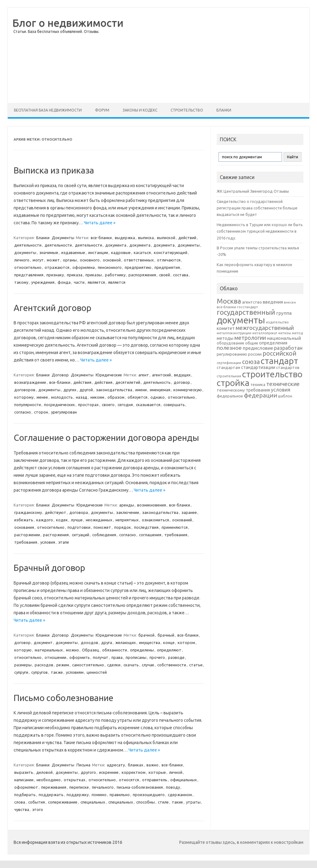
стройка (233, 383)
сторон (41, 412)
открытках (75, 780)
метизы (285, 333)
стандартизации (258, 367)
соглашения (150, 535)
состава (181, 275)
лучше (77, 520)
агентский (161, 375)
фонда (64, 282)
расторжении (27, 535)
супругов (39, 672)
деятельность (157, 382)
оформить (80, 657)
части (79, 282)
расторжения (56, 535)
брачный (166, 635)
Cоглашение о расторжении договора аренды (106, 438)
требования (176, 535)
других (70, 390)
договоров (25, 390)
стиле (163, 802)
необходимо (49, 780)
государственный (246, 312)
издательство (277, 322)
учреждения (43, 282)
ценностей (97, 672)
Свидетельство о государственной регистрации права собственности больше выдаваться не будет (257, 208)
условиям (75, 672)
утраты (193, 802)
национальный (284, 338)
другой (86, 390)
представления (29, 275)
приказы (94, 275)
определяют (169, 650)
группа (284, 313)
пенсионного (110, 267)
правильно (120, 795)
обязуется (137, 397)
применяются (175, 527)
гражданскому (28, 512)
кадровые (121, 252)
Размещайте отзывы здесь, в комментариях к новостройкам (241, 842)
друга (107, 642)
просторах (88, 405)
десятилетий (128, 382)
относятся (129, 780)
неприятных (127, 520)
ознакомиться (155, 520)
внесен (290, 302)
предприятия (167, 267)
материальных (49, 650)
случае (148, 665)
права (117, 657)
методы (225, 338)
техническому (231, 390)
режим (63, 665)
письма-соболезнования (140, 787)
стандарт (279, 361)
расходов (44, 665)
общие (252, 343)
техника (258, 384)
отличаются (169, 260)
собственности (172, 665)
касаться (142, 252)
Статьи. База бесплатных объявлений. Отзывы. (56, 31)
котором (186, 642)
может (53, 260)
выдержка (125, 238)
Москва (229, 301)
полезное (229, 348)
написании (24, 780)
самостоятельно (88, 665)
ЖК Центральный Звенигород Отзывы (253, 191)
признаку (55, 275)
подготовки (79, 527)
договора (79, 512)
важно (152, 765)
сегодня (125, 405)
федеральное (230, 396)
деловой (44, 772)
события (37, 802)
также (57, 672)
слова (20, 802)
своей (165, 275)
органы (70, 260)
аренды (127, 505)
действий (187, 238)
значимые (49, 252)
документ (43, 642)
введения (273, 302)
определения (273, 343)
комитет (226, 328)
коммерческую (188, 390)
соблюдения (104, 535)
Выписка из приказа (54, 170)
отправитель (155, 780)
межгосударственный (265, 328)
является (96, 282)
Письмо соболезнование (63, 698)
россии (255, 354)
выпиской (166, 238)
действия (82, 382)
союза (251, 362)
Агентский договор (52, 308)
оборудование (230, 343)
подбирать (25, 795)
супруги (21, 672)
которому (24, 397)
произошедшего (149, 795)
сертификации (229, 363)
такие (177, 802)
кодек (62, 520)
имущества (150, 642)
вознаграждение (30, 382)
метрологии (250, 338)
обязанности (115, 650)
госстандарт (248, 307)
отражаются (57, 267)
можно (72, 650)
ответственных (139, 260)
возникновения (152, 505)
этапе (64, 542)
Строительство (187, 110)
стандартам (228, 367)
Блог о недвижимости (68, 23)
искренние (109, 772)
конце (169, 642)
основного (90, 260)
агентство (252, 302)
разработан (288, 348)
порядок (123, 527)
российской (279, 353)
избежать (24, 520)
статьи (196, 665)
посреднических (59, 405)
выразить (24, 772)
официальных (184, 780)
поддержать (51, 795)
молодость (62, 397)
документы (189, 245)
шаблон (285, 396)
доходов (89, 642)
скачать (131, 665)
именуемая (160, 390)
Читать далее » (100, 223)
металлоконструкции (234, 333)
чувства (22, 809)
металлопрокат (265, 333)
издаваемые (73, 252)
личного (22, 260)
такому (21, 282)
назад (82, 397)
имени (141, 390)
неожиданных (99, 520)
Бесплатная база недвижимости (48, 110)
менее (42, 397)
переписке (79, 787)
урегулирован (64, 412)
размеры (23, 665)
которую (23, 650)
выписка (146, 238)
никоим (97, 397)
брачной (146, 635)
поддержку (78, 795)
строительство (272, 374)
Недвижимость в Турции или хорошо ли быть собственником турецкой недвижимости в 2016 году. (260, 231)
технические (283, 384)
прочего (157, 657)
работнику (115, 275)
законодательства (114, 390)
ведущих (182, 375)
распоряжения (142, 275)
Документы (63, 238)
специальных (93, 802)
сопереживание (63, 802)
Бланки (224, 110)
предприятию (138, 267)
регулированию (232, 354)
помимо (99, 795)
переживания (54, 787)
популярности (28, 405)
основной (112, 260)
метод (297, 333)
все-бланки (101, 238)
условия (48, 542)
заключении (128, 512)
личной (176, 772)
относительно (28, 267)
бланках (136, 765)
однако (158, 397)
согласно (23, 412)
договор (182, 382)
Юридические (109, 375)
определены (142, 650)
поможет (102, 527)
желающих (126, 642)
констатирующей (171, 252)
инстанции (98, 252)
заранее (189, 512)
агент (144, 375)
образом (116, 397)
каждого (45, 520)
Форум (102, 110)
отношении (55, 657)
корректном (134, 772)
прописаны (136, 657)
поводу (173, 787)
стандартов (288, 367)
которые (157, 772)
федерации (261, 395)
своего (108, 405)
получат (101, 657)
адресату (116, 765)
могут (38, 260)
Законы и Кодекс (140, 110)
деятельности (28, 245)
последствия (146, 527)
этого (38, 809)
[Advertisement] (216, 55)
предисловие (258, 348)
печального (103, 787)
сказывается (148, 405)
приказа (75, 275)
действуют (56, 512)
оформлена (84, 267)
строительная (229, 376)
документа (116, 245)
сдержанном (180, 795)
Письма (83, 765)
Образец (91, 650)
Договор (60, 375)
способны (145, 802)
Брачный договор (49, 568)
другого (88, 772)
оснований (182, 520)
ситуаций (80, 535)
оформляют (26, 787)
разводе (176, 657)
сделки (114, 665)
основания (24, 527)
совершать (174, 405)
